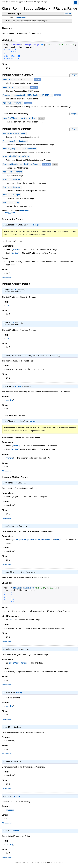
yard (49, 864)
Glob (38, 542)
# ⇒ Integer (12, 196)
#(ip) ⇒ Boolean (16, 157)
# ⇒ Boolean (12, 180)
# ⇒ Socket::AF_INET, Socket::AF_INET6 (28, 95)
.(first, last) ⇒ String (20, 118)
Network (29, 2)
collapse (74, 75)
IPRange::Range (21, 542)
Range (37, 226)
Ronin (13, 2)
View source (7, 279)
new (42, 45)
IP (15, 291)
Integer (17, 798)
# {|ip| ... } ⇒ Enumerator (20, 149)
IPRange (37, 2)
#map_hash (10, 214)
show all (68, 14)
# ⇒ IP (10, 80)
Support (20, 2)
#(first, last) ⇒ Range (22, 165)
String (16, 251)
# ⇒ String (13, 103)
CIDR (32, 542)
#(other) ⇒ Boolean (15, 134)
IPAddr (16, 665)
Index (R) (5, 2)
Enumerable (21, 17)
